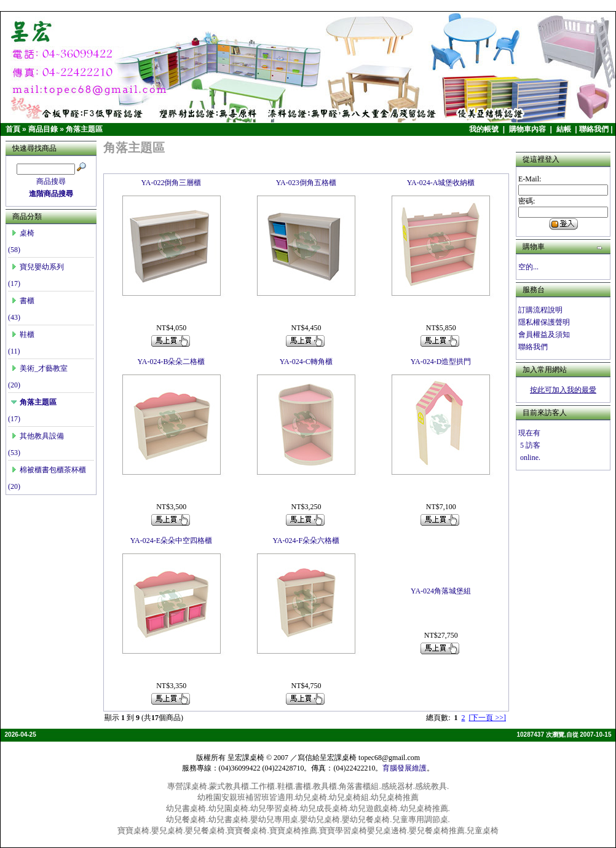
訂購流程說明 (540, 310)
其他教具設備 (38, 436)
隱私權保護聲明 (544, 322)
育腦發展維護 (405, 768)
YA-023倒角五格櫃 (306, 183)
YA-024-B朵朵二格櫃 (171, 362)
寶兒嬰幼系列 (38, 267)
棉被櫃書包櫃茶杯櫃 (49, 470)
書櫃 (23, 301)
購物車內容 (528, 129)
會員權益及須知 (544, 335)
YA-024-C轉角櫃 (306, 362)
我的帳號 (485, 129)
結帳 (565, 129)
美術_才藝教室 (39, 368)
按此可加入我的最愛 (563, 390)
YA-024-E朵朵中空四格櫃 (171, 541)
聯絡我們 (594, 129)
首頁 (13, 129)
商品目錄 (43, 129)
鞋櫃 (23, 335)
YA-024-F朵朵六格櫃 (306, 541)
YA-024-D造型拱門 (441, 362)
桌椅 (23, 233)
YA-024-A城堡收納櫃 (441, 183)
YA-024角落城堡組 (441, 591)
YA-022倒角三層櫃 (171, 183)
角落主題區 (84, 129)
